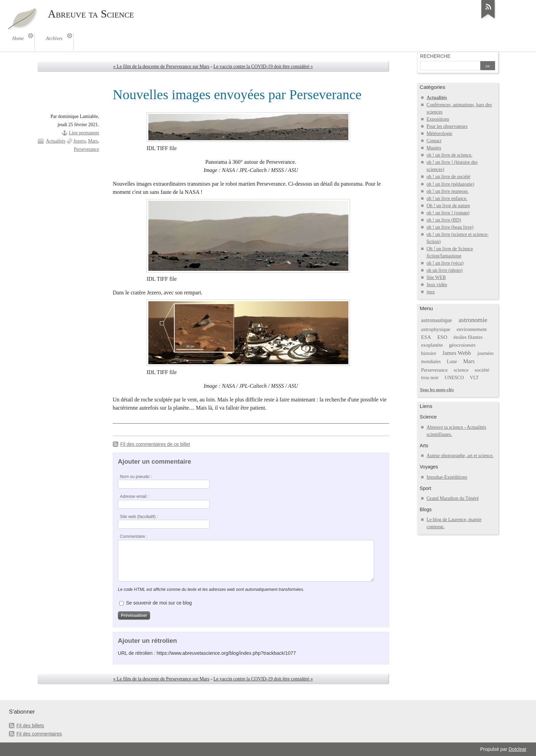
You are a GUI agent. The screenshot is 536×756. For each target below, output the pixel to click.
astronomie (473, 320)
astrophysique (436, 329)
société (482, 370)
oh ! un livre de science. (450, 155)
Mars (93, 141)
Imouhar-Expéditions (447, 477)
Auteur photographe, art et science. (460, 456)
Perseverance (86, 149)
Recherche (435, 56)
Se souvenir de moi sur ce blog (159, 603)
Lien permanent (84, 133)
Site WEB (436, 277)
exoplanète (432, 345)
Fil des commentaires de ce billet (155, 444)
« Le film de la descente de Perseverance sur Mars (161, 67)
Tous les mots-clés (437, 390)
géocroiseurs (462, 345)
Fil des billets (30, 726)
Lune (452, 361)
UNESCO (454, 378)
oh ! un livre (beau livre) (450, 227)
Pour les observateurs (447, 126)
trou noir (430, 377)
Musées (434, 148)
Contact (434, 141)
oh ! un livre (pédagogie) (450, 184)
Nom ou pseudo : (136, 477)
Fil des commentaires (39, 734)
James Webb (457, 353)
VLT (474, 378)
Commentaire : (134, 536)
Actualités (56, 141)
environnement (472, 329)
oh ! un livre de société (448, 177)
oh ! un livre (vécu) (445, 263)
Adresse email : (135, 496)
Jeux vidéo (437, 285)
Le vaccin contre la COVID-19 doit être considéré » (263, 67)
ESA (426, 337)
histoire (429, 353)
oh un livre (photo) (445, 270)
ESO (442, 337)
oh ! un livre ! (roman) (448, 213)
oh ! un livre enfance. (447, 198)
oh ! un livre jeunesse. (448, 191)
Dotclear (518, 749)
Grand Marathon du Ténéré (453, 498)
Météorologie (440, 134)
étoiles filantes (468, 337)
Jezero (80, 141)
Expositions (438, 119)
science (461, 370)
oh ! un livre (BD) (444, 220)
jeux (431, 292)
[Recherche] (450, 66)
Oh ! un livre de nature (448, 206)
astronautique (437, 320)
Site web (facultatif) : (139, 517)
